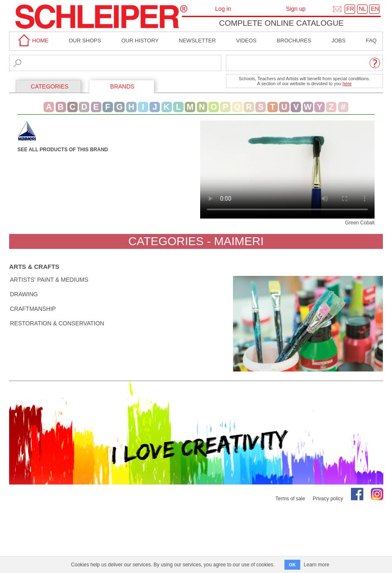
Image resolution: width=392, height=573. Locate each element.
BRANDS (122, 86)
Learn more (317, 565)
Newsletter (197, 41)
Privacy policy (328, 499)
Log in (223, 9)
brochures (294, 41)
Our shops (85, 41)
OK (293, 565)
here (347, 84)
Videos (246, 41)
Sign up (295, 9)
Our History (140, 41)
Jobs (338, 41)
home (32, 41)
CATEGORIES (50, 86)
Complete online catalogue (281, 23)
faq (371, 41)
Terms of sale (290, 499)
